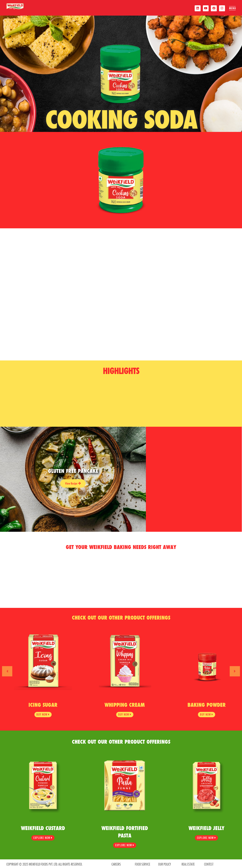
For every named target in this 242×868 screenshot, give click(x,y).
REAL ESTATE (188, 863)
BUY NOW (43, 714)
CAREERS (116, 863)
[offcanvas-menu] (232, 8)
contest (209, 863)
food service (143, 863)
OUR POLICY (165, 863)
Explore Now (43, 837)
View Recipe (73, 483)
